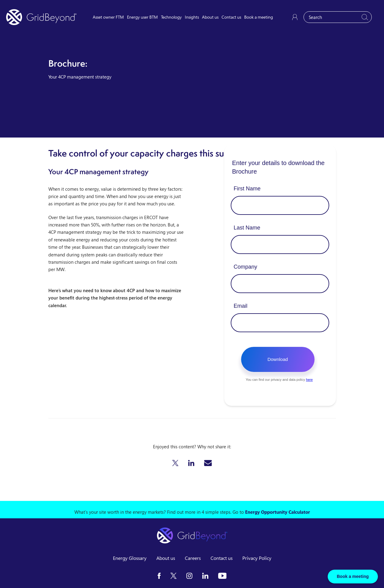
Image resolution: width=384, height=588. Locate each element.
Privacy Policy (257, 558)
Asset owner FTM (108, 17)
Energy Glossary (130, 558)
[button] (175, 463)
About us (210, 17)
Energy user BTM (142, 17)
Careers (193, 558)
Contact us (231, 17)
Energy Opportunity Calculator (278, 512)
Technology (171, 17)
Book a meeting (259, 17)
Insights (192, 17)
